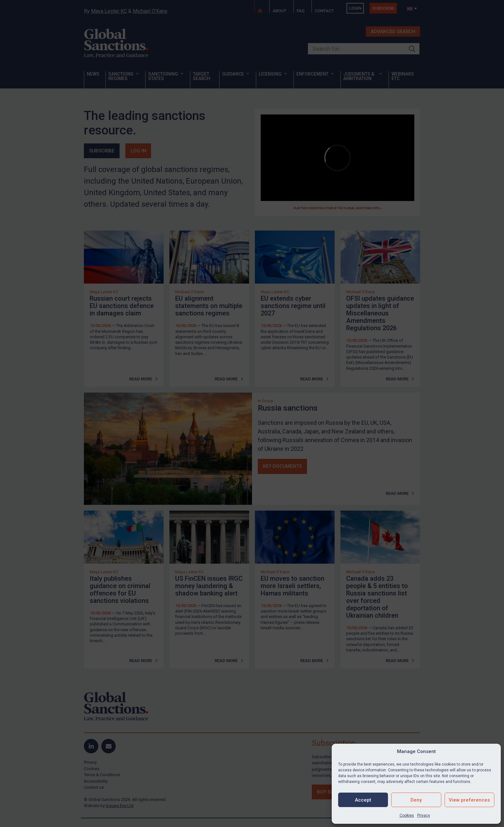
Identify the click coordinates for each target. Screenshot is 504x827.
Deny (416, 800)
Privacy (424, 815)
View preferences (469, 800)
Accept (363, 800)
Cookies (407, 815)
